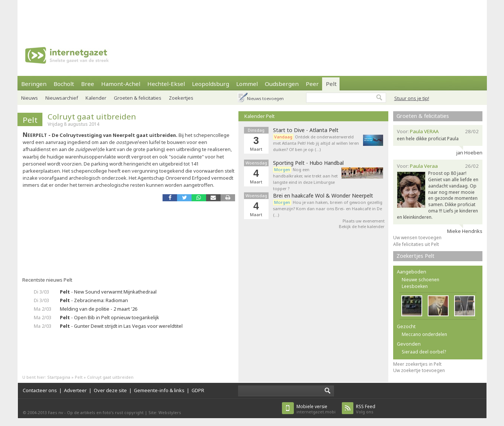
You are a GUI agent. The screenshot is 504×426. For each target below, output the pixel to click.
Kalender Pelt (259, 116)
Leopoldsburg (211, 84)
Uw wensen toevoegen (417, 238)
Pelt (331, 84)
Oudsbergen (282, 84)
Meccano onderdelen (424, 334)
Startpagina (59, 377)
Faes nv (56, 412)
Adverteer (75, 390)
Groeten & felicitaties (138, 98)
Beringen (34, 84)
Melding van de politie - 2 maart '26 (99, 309)
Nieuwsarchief (62, 98)
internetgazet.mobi (316, 409)
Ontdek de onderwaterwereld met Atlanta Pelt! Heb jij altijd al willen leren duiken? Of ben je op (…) (316, 143)
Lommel (247, 84)
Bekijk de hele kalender (362, 226)
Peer (312, 84)
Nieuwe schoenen (420, 280)
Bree (88, 84)
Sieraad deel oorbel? (424, 352)
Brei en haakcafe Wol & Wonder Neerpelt (323, 196)
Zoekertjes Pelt (415, 256)
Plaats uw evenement (364, 221)
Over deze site (110, 390)
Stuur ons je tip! (412, 98)
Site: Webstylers (165, 412)
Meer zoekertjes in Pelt (417, 364)
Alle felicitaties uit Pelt (416, 244)
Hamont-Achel (121, 84)
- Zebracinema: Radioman (94, 300)
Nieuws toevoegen (265, 98)
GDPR (198, 390)
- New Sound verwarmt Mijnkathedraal (108, 292)
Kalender (96, 98)
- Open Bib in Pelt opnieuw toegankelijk (110, 317)
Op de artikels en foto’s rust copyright (105, 412)
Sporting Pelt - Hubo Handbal (308, 163)
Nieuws (30, 98)
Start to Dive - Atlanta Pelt (306, 130)
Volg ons (366, 409)
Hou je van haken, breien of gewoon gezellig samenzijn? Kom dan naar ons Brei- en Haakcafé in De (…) (328, 209)
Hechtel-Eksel (166, 84)
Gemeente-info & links (159, 390)
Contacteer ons (40, 390)
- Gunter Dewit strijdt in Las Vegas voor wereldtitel (121, 326)
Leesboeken (415, 286)
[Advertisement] (252, 17)
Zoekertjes (181, 98)
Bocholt (64, 84)
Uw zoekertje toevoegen (419, 370)
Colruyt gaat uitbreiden (92, 116)
